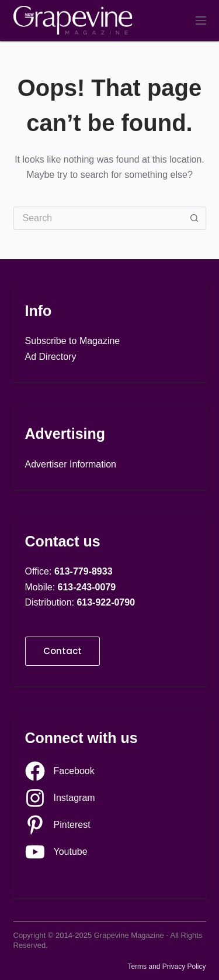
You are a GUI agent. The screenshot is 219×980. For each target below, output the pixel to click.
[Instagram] (60, 798)
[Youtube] (56, 852)
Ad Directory (51, 357)
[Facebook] (60, 771)
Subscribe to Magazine (73, 341)
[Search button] (194, 218)
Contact (62, 651)
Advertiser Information (71, 464)
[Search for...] (98, 218)
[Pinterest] (58, 825)
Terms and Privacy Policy (166, 967)
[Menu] (201, 20)
